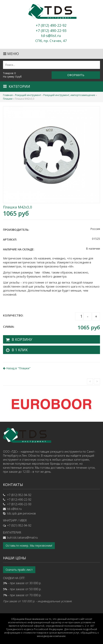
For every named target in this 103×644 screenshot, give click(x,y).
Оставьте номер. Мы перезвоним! (29, 546)
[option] (51, 404)
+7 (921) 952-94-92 (19, 525)
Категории (17, 86)
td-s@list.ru (14, 509)
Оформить (76, 75)
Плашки (8, 99)
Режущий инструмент (28, 95)
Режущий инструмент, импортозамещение (69, 95)
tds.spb (12, 513)
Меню (11, 54)
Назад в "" (17, 368)
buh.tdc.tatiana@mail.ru (22, 537)
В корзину (22, 339)
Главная (8, 95)
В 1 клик (20, 350)
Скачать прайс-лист (19, 570)
